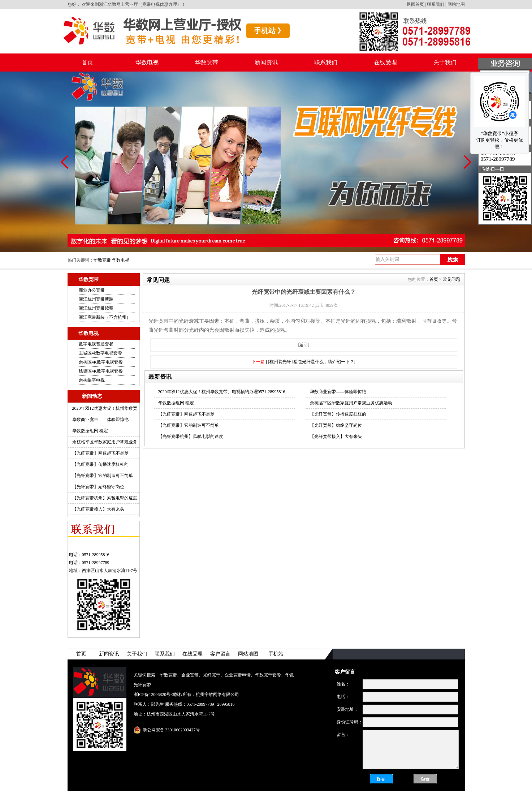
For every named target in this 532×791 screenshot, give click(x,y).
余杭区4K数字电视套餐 (101, 362)
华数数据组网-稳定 (90, 431)
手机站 (276, 654)
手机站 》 (269, 31)
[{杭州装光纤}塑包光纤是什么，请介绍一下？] (311, 362)
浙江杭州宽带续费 (96, 308)
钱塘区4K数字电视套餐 (101, 371)
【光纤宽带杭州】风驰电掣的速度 (105, 498)
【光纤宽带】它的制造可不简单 (103, 476)
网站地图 (456, 4)
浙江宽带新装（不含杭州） (105, 317)
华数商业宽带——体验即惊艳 (100, 420)
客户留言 (220, 654)
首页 (87, 62)
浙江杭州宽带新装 (96, 299)
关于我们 (445, 62)
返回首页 (415, 4)
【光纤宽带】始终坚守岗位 (98, 487)
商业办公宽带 (92, 290)
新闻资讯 (266, 62)
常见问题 (451, 279)
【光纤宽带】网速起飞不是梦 (100, 453)
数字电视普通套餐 (96, 344)
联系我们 (436, 4)
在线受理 (385, 62)
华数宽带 (207, 62)
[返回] (304, 345)
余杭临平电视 (92, 380)
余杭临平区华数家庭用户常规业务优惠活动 (351, 403)
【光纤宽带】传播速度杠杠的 (100, 464)
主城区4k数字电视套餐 (100, 353)
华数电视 (147, 62)
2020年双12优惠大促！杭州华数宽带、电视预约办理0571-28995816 (222, 392)
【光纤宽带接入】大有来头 (98, 509)
